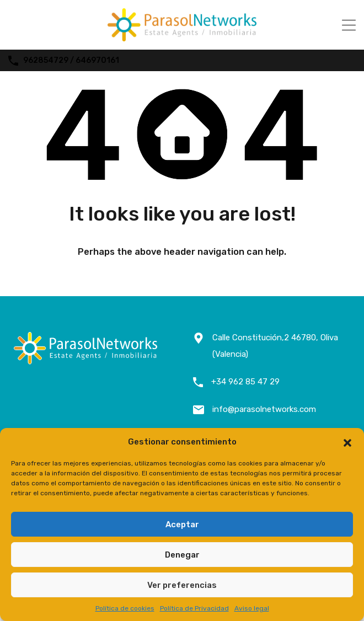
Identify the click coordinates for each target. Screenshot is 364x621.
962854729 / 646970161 (71, 61)
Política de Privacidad (194, 608)
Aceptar (182, 524)
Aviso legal (252, 608)
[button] (347, 442)
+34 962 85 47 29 (245, 382)
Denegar (182, 555)
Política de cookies (125, 608)
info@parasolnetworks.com (264, 409)
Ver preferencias (182, 585)
